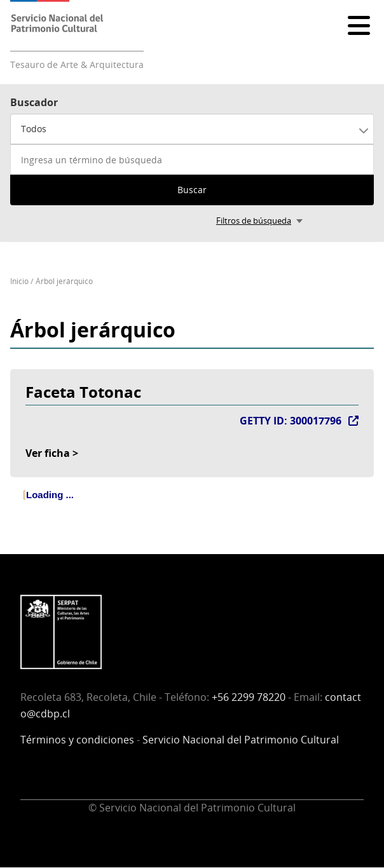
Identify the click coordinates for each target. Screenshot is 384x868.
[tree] (192, 506)
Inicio (19, 281)
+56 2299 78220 (249, 697)
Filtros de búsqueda (254, 220)
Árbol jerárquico (64, 281)
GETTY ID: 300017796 (291, 421)
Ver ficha (48, 453)
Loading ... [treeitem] (50, 495)
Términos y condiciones (77, 740)
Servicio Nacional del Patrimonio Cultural (241, 740)
